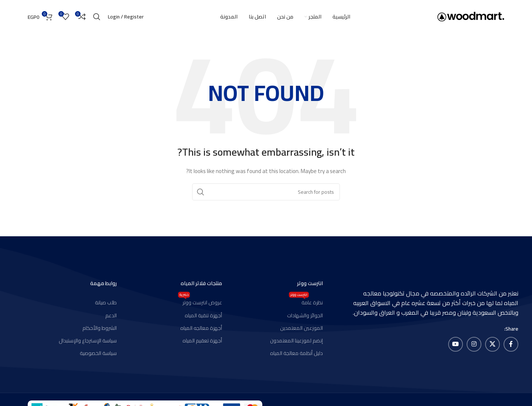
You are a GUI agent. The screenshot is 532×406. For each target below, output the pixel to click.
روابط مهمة (103, 283)
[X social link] (492, 344)
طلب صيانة (106, 302)
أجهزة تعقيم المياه (202, 341)
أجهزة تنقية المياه (203, 315)
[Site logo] (471, 16)
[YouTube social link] (456, 344)
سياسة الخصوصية (98, 353)
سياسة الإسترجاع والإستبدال (88, 341)
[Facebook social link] (511, 344)
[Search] (97, 17)
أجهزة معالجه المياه (201, 328)
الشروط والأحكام (100, 328)
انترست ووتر (310, 283)
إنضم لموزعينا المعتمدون (296, 341)
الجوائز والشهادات (305, 315)
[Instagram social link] (474, 344)
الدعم (111, 315)
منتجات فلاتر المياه (201, 283)
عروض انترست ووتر (200, 302)
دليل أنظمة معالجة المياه (296, 353)
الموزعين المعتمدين (301, 328)
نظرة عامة (306, 302)
